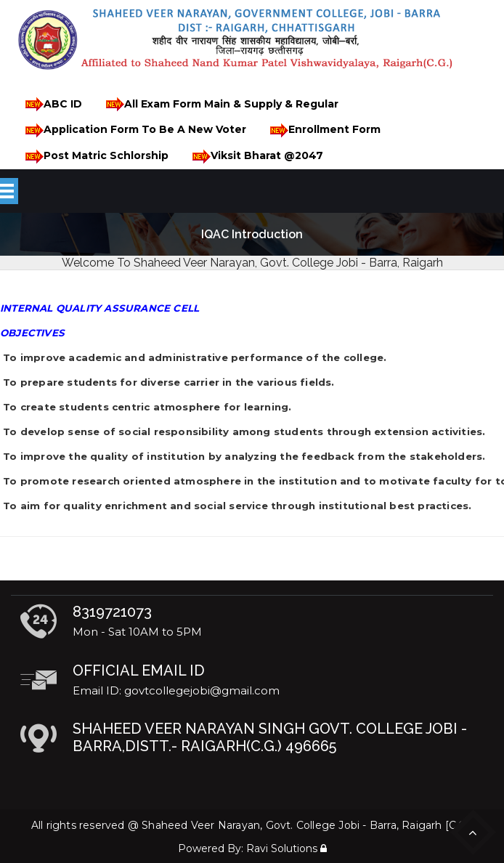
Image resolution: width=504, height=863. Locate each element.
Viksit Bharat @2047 (255, 157)
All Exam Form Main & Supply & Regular (220, 104)
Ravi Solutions (282, 848)
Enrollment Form (323, 130)
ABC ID (51, 104)
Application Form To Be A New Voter (133, 130)
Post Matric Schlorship (94, 157)
